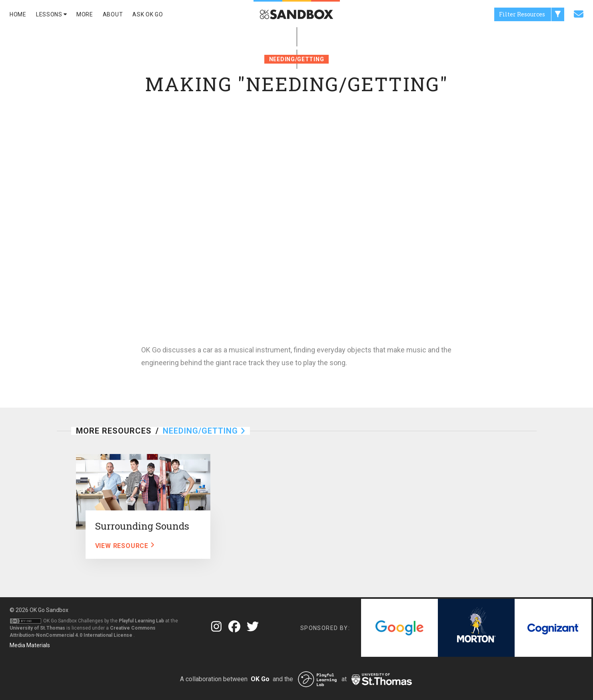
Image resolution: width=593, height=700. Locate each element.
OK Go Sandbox (49, 610)
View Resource (125, 546)
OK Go (260, 679)
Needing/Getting (297, 59)
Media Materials (30, 645)
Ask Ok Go (148, 14)
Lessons (51, 14)
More (85, 14)
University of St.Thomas (37, 628)
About (113, 14)
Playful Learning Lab (141, 621)
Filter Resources (532, 14)
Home (18, 14)
